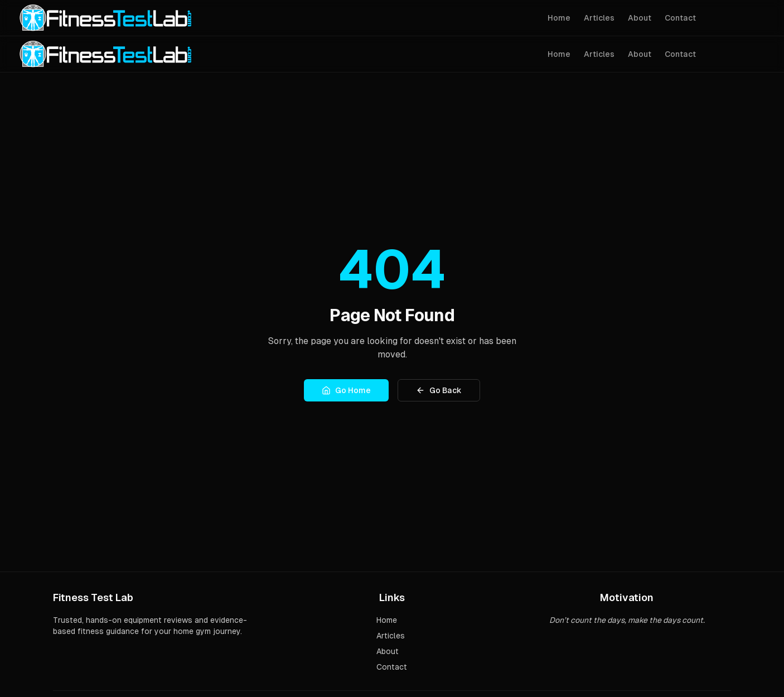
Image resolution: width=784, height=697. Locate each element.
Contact (680, 18)
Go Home (346, 390)
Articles (599, 18)
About (640, 18)
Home (559, 18)
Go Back (439, 390)
